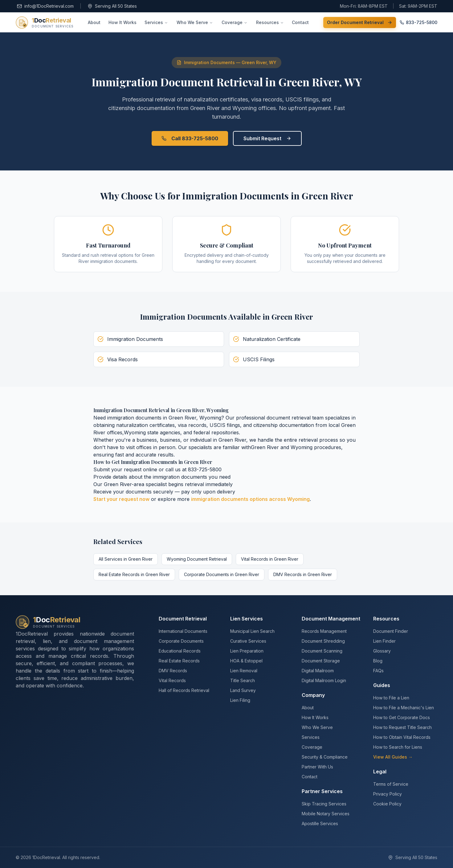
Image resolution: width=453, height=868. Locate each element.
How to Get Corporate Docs (402, 717)
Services (156, 22)
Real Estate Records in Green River (134, 574)
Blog (378, 661)
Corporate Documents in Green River (222, 574)
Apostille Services (320, 823)
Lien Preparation (247, 651)
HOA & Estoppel (246, 661)
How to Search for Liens (398, 747)
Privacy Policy (388, 794)
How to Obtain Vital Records (402, 737)
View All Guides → (393, 757)
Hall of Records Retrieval (184, 690)
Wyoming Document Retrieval (197, 559)
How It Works (122, 22)
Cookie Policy (387, 804)
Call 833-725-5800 (190, 138)
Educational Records (180, 651)
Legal (380, 772)
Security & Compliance (325, 757)
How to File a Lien (391, 698)
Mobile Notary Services (326, 814)
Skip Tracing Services (324, 804)
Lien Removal (244, 671)
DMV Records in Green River (303, 574)
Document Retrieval (183, 619)
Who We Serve (195, 22)
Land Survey (243, 690)
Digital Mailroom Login (324, 680)
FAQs (378, 671)
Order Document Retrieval (360, 22)
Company (313, 695)
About (94, 22)
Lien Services (247, 619)
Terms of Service (391, 784)
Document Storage (321, 661)
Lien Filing (240, 700)
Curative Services (248, 641)
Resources (270, 22)
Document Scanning (322, 651)
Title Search (243, 680)
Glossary (382, 651)
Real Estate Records (179, 661)
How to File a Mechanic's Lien (404, 708)
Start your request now (121, 499)
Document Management (331, 619)
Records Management (324, 631)
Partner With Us (317, 767)
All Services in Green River (126, 559)
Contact (300, 22)
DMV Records (173, 671)
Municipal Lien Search (252, 631)
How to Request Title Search (402, 727)
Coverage (235, 22)
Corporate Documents (181, 641)
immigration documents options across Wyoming (250, 499)
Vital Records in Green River (270, 559)
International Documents (183, 631)
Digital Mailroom (318, 671)
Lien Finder (384, 641)
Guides (382, 685)
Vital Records (172, 680)
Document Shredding (323, 641)
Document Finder (391, 631)
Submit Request (267, 138)
